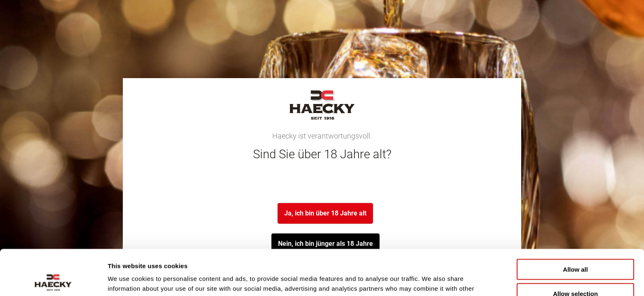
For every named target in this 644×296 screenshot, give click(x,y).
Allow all (576, 224)
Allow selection (575, 248)
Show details (431, 280)
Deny (576, 272)
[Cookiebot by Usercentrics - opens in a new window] (53, 280)
